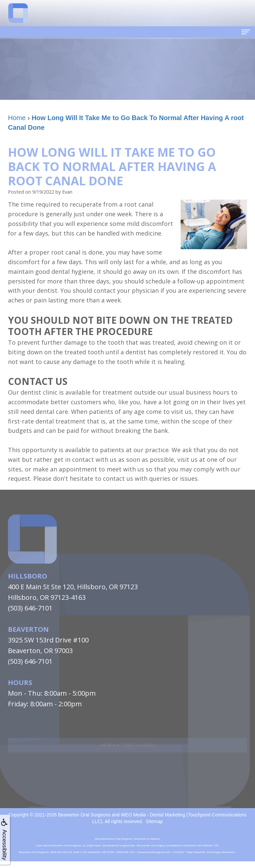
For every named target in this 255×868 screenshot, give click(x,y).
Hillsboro (28, 576)
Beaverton (28, 629)
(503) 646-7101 (30, 608)
